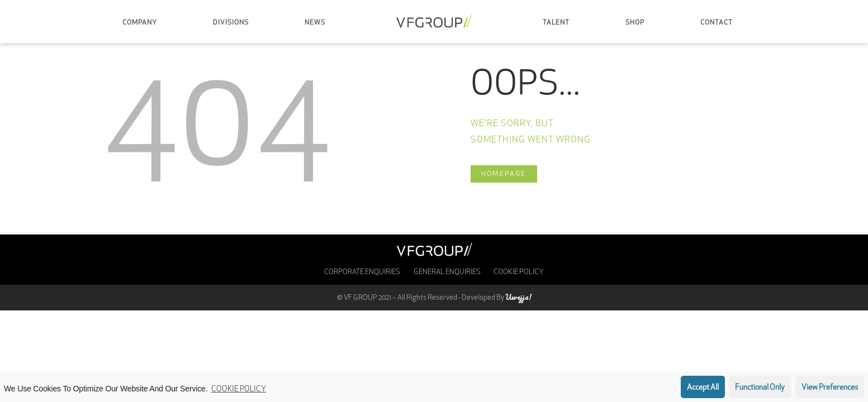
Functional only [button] (760, 388)
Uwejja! (518, 297)
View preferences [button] (830, 388)
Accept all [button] (703, 388)
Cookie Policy (239, 389)
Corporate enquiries (362, 272)
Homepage (504, 174)
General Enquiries (447, 272)
